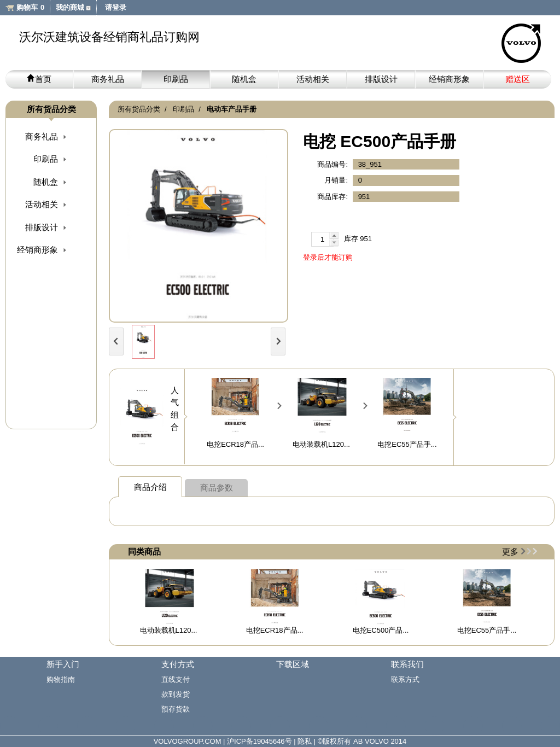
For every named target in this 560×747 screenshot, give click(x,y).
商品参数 (217, 488)
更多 (510, 552)
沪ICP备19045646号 (259, 741)
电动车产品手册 (232, 109)
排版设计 (381, 79)
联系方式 (405, 679)
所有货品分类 (139, 109)
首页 (39, 79)
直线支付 (176, 679)
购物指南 (61, 679)
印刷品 (176, 79)
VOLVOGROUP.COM (188, 741)
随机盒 (244, 79)
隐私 (305, 741)
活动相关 (313, 79)
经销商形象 (449, 79)
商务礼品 (108, 79)
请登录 (116, 7)
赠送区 (518, 79)
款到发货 (176, 694)
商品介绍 (150, 487)
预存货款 (176, 709)
